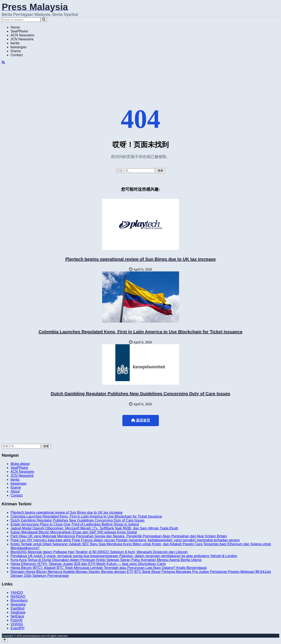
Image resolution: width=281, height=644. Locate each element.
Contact (17, 55)
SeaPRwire (19, 31)
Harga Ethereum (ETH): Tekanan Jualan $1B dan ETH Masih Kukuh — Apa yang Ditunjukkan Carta (88, 564)
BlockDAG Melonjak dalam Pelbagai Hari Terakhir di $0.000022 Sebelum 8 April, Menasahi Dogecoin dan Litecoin (99, 552)
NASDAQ (18, 596)
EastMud (17, 608)
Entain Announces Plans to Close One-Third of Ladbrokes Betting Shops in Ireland (75, 524)
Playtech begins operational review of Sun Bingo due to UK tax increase (140, 259)
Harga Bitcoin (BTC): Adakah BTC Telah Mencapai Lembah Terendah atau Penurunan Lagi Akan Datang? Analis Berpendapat (109, 568)
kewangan (19, 47)
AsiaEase (18, 612)
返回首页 (141, 420)
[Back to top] (5, 640)
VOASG (17, 624)
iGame (16, 51)
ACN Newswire (22, 35)
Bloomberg (19, 600)
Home (15, 27)
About (15, 491)
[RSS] (3, 62)
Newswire (18, 604)
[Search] (44, 20)
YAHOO (17, 593)
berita (15, 43)
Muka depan (20, 464)
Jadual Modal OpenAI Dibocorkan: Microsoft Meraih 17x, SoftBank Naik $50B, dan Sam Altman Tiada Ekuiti (94, 528)
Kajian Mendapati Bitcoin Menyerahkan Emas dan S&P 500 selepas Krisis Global (74, 532)
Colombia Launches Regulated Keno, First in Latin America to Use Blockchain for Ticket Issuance (141, 332)
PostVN (16, 620)
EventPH (17, 628)
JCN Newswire (22, 39)
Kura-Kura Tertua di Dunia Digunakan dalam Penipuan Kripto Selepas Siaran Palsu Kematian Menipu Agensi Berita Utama (106, 560)
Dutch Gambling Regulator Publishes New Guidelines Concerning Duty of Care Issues (140, 394)
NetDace (17, 616)
